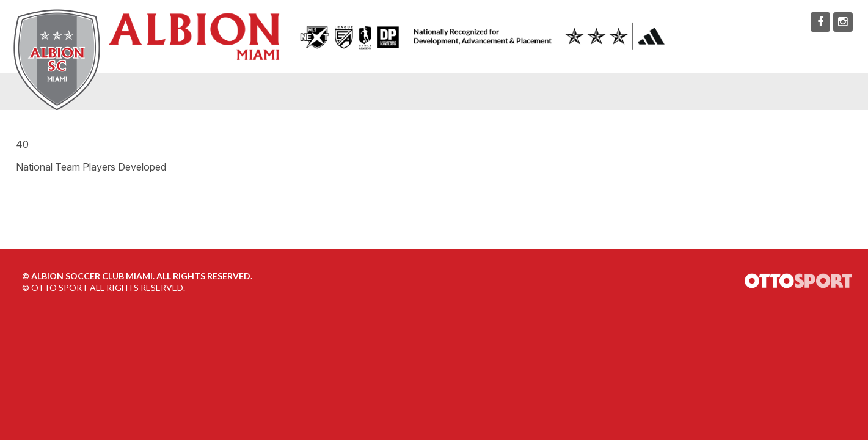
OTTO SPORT (60, 288)
